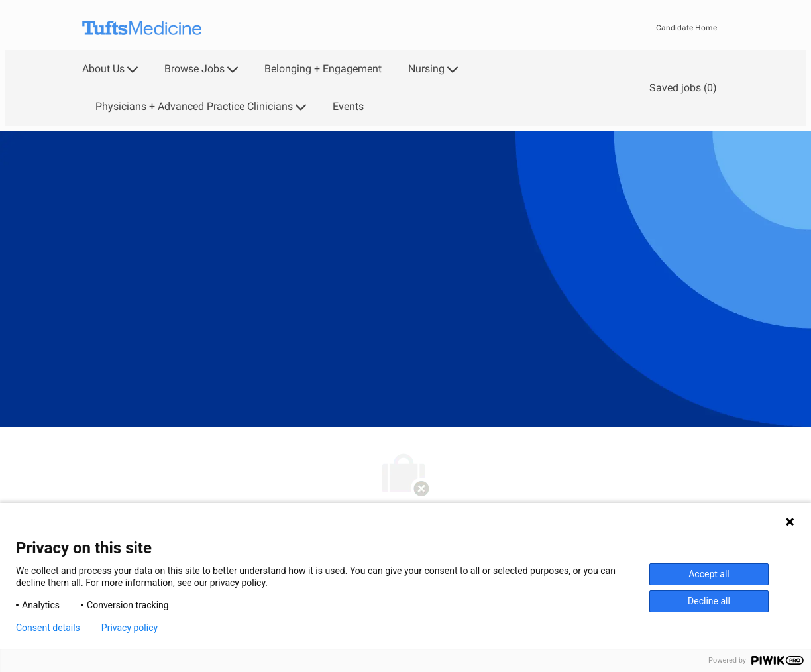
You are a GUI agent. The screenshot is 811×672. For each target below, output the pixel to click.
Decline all (709, 601)
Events (348, 107)
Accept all (709, 574)
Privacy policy (130, 628)
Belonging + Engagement (323, 69)
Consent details (48, 628)
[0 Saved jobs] (680, 88)
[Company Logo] (142, 28)
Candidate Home (686, 28)
